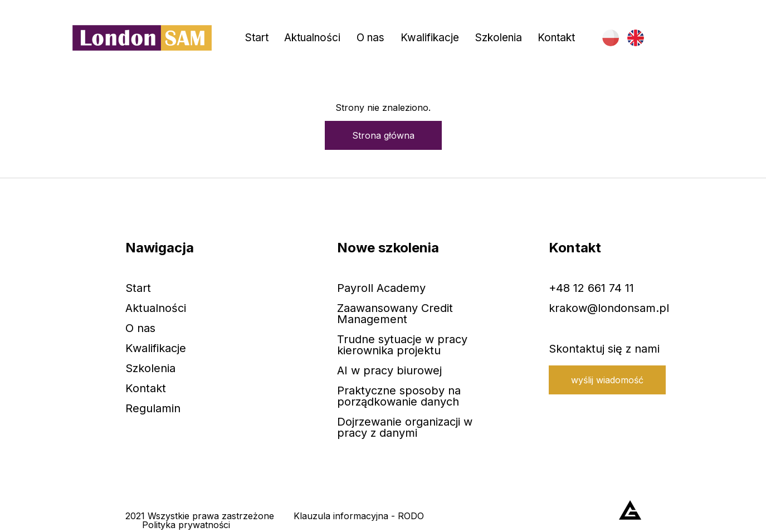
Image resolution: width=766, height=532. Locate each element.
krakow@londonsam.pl (609, 308)
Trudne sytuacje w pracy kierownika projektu (402, 345)
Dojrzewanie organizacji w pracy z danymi (405, 427)
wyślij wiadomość (607, 380)
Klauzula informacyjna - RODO (359, 516)
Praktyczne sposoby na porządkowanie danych (399, 396)
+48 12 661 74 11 (591, 288)
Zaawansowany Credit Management (395, 314)
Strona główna (383, 135)
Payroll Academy (381, 288)
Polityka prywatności (186, 525)
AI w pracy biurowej (389, 370)
